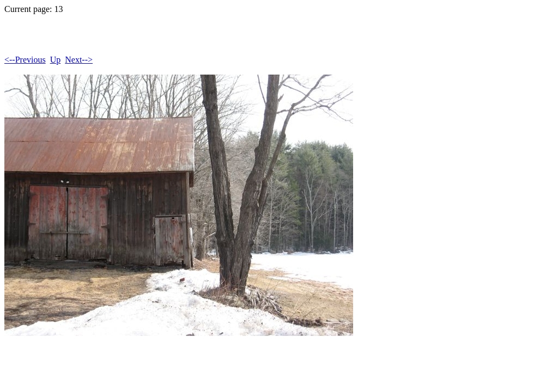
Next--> (79, 60)
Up (56, 60)
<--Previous (25, 60)
